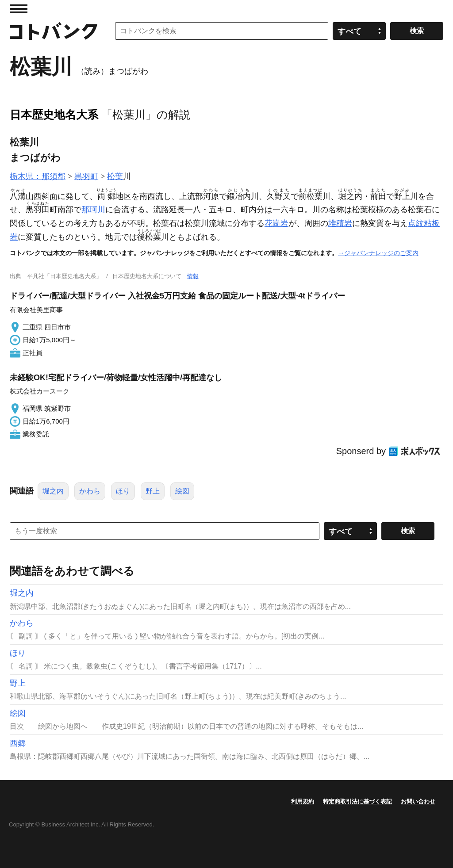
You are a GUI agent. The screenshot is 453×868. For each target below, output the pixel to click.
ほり (123, 491)
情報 (193, 276)
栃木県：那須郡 (38, 176)
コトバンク (54, 31)
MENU (19, 9)
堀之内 (53, 491)
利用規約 (303, 801)
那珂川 (93, 210)
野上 (153, 491)
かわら (90, 491)
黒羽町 (86, 176)
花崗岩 (276, 223)
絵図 (182, 491)
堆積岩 (340, 223)
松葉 (115, 176)
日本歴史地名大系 (54, 115)
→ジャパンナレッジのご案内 (378, 253)
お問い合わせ (418, 801)
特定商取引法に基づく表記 (357, 801)
